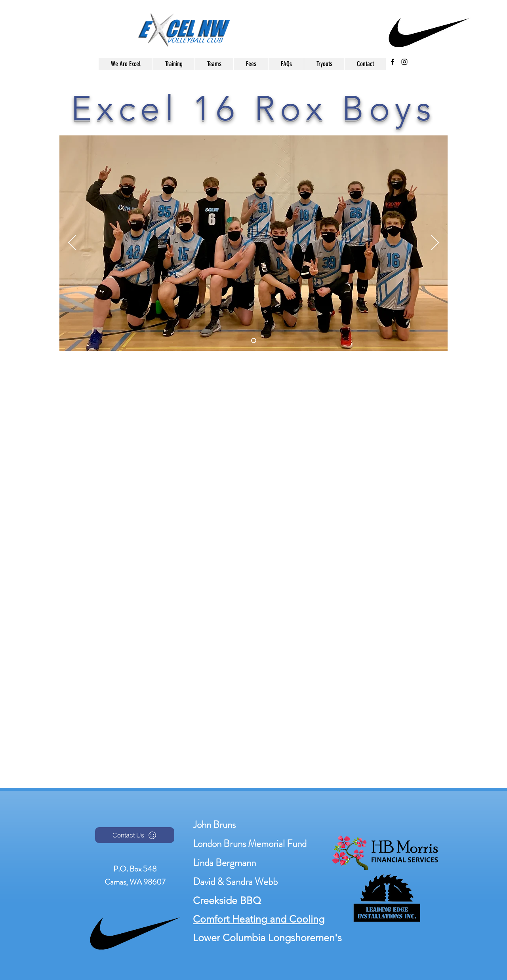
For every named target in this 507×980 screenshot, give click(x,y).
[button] (214, 64)
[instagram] (404, 62)
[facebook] (393, 62)
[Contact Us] (135, 835)
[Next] (435, 243)
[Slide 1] (254, 341)
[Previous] (72, 243)
